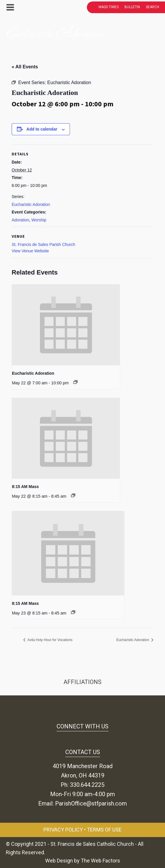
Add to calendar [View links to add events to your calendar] (42, 129)
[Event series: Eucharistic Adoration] (76, 382)
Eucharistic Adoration (31, 204)
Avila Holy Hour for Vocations (50, 640)
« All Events (25, 67)
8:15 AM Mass (25, 487)
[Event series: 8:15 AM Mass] (73, 495)
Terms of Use (104, 830)
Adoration (20, 220)
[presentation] (66, 325)
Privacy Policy (63, 830)
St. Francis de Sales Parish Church (43, 244)
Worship (39, 220)
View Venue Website (30, 251)
